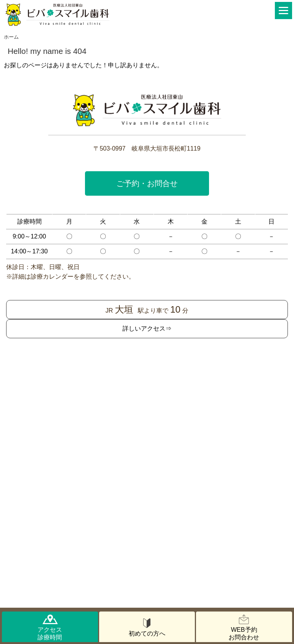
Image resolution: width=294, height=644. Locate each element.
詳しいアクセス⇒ (147, 328)
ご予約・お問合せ (147, 183)
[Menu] (283, 11)
